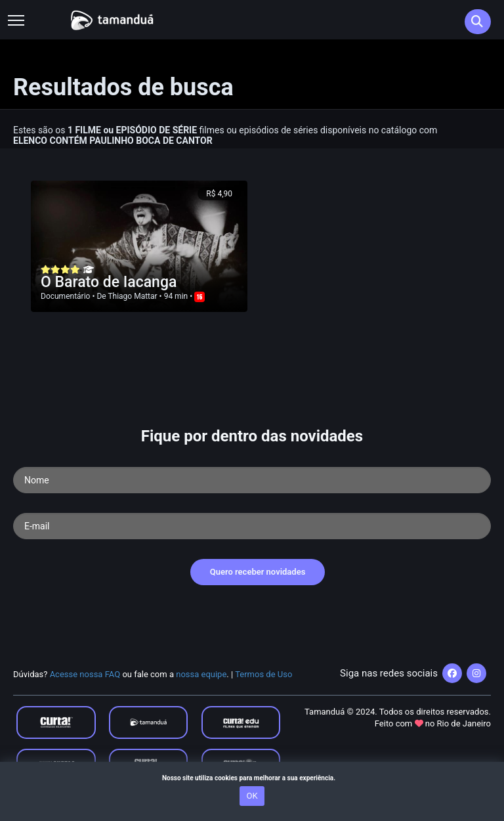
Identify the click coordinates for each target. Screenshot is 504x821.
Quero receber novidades (258, 572)
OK (252, 796)
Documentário (65, 296)
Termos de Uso (263, 674)
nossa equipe (201, 674)
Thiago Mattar (132, 296)
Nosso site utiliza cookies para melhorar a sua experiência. (252, 778)
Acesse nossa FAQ (85, 674)
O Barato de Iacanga (109, 282)
